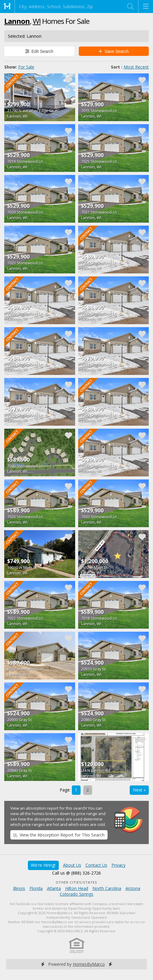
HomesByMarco (89, 964)
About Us (72, 865)
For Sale (26, 67)
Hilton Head (77, 888)
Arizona (133, 888)
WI (37, 21)
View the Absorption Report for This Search (59, 835)
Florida (36, 888)
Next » (139, 790)
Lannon (17, 21)
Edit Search (39, 51)
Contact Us (96, 865)
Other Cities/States (76, 882)
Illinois (19, 888)
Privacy (118, 865)
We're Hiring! (43, 865)
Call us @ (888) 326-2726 (76, 873)
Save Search (114, 51)
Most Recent (136, 67)
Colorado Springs (76, 894)
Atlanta (54, 888)
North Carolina (107, 888)
